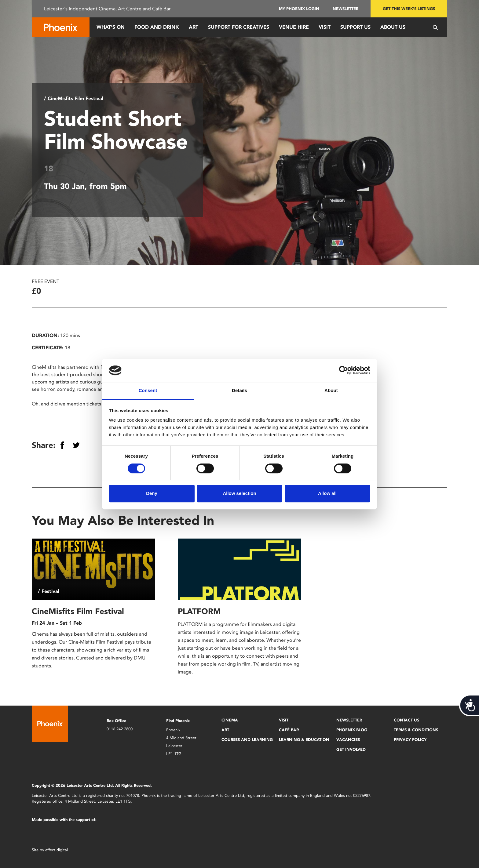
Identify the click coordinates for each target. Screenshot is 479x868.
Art (194, 27)
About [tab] (331, 391)
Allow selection (239, 493)
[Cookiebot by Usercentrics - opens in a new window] (344, 370)
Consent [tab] (148, 391)
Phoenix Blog (352, 730)
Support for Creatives (239, 27)
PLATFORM (199, 611)
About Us (393, 27)
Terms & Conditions (416, 730)
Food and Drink (157, 27)
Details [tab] (239, 391)
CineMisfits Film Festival (78, 611)
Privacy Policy (410, 740)
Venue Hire (294, 27)
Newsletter (346, 9)
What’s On (111, 27)
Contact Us (406, 720)
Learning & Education (304, 740)
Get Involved (351, 749)
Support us (355, 27)
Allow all (327, 493)
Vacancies (348, 740)
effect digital (57, 850)
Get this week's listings (409, 9)
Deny (152, 493)
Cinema (230, 720)
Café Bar (289, 730)
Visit (325, 27)
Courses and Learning (247, 740)
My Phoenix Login (299, 9)
